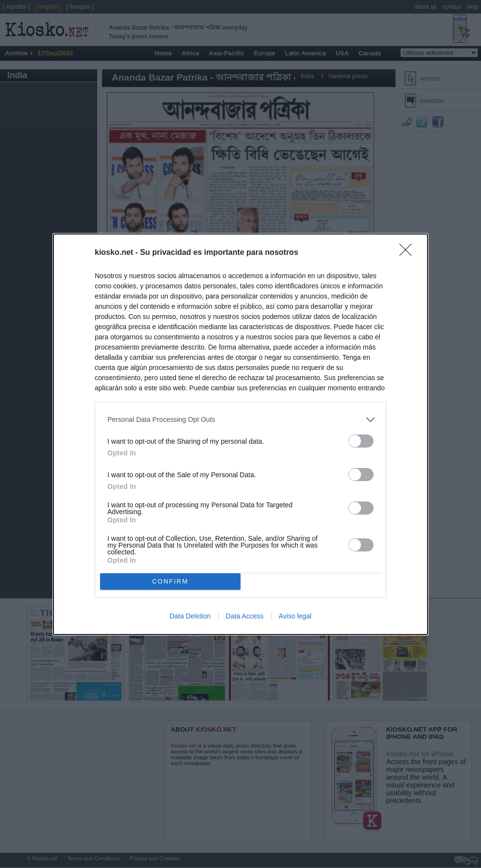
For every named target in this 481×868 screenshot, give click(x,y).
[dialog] (240, 434)
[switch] (361, 441)
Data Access (245, 616)
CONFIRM (170, 581)
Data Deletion (190, 616)
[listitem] (240, 420)
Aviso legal (295, 616)
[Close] (409, 253)
